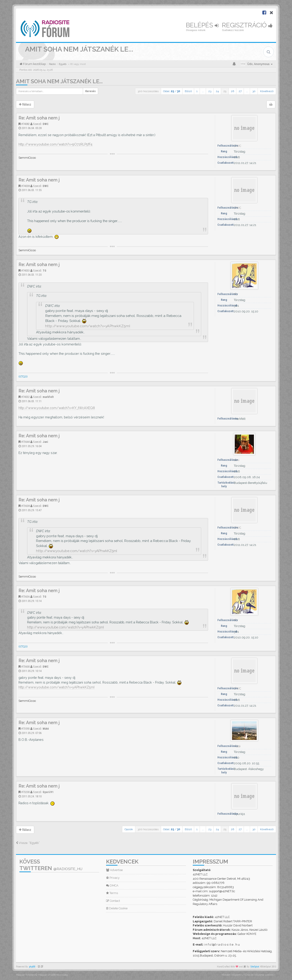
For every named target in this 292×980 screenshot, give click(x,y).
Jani (45, 442)
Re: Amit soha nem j (39, 118)
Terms (112, 893)
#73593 (25, 729)
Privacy (113, 878)
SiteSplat (255, 967)
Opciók (129, 829)
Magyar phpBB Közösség (53, 975)
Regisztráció (247, 25)
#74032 (25, 397)
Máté (46, 729)
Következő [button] (267, 91)
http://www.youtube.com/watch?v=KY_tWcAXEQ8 (57, 408)
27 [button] (240, 91)
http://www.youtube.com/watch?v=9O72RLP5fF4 (55, 144)
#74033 (25, 271)
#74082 (25, 124)
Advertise (114, 870)
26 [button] (232, 91)
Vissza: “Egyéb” (28, 843)
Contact (113, 901)
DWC (46, 124)
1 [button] (197, 91)
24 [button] (217, 91)
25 (225, 91)
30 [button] (254, 91)
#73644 (25, 442)
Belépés (202, 25)
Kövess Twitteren (51, 865)
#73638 (25, 506)
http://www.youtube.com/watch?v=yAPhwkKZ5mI (88, 326)
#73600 (25, 667)
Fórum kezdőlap (34, 64)
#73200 (25, 792)
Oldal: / (172, 91)
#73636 (25, 597)
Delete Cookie (117, 908)
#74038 (25, 186)
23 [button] (210, 91)
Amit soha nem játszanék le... (59, 81)
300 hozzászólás (148, 91)
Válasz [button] (25, 104)
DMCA (112, 885)
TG (44, 271)
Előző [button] (188, 91)
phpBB (32, 967)
